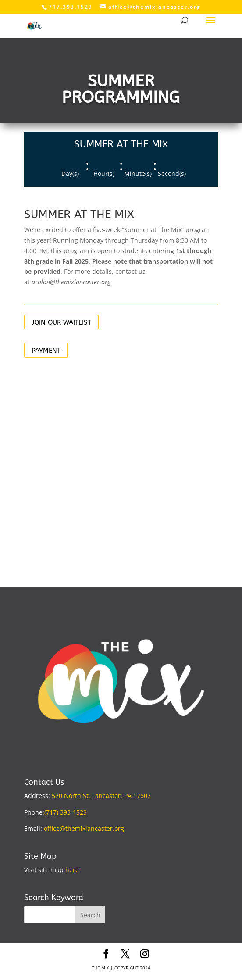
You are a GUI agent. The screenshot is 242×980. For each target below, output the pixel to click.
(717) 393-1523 (66, 812)
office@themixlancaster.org (84, 828)
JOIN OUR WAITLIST (61, 322)
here (72, 870)
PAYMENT (46, 351)
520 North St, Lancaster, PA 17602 (101, 796)
